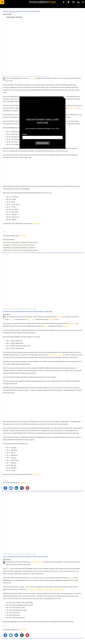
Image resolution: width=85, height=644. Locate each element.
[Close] (65, 97)
